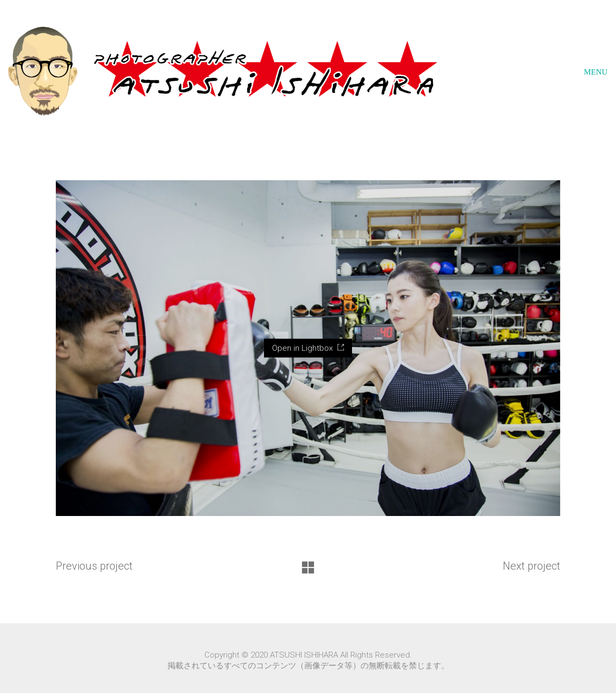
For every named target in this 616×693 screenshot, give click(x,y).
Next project (531, 566)
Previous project (94, 566)
